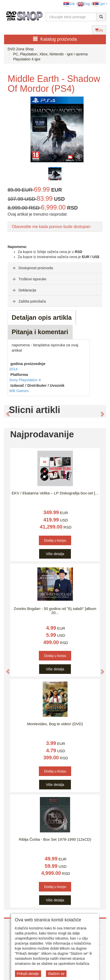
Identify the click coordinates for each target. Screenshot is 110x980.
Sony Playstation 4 (25, 380)
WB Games (19, 391)
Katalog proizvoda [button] (55, 39)
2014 (13, 369)
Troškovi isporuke (29, 279)
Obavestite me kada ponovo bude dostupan (51, 227)
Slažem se (56, 974)
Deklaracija (24, 290)
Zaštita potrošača (29, 301)
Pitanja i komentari (40, 332)
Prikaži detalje (28, 974)
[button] (5, 411)
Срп (99, 4)
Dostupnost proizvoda (32, 268)
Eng (84, 4)
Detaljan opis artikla (42, 317)
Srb (69, 4)
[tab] (55, 268)
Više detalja (55, 554)
